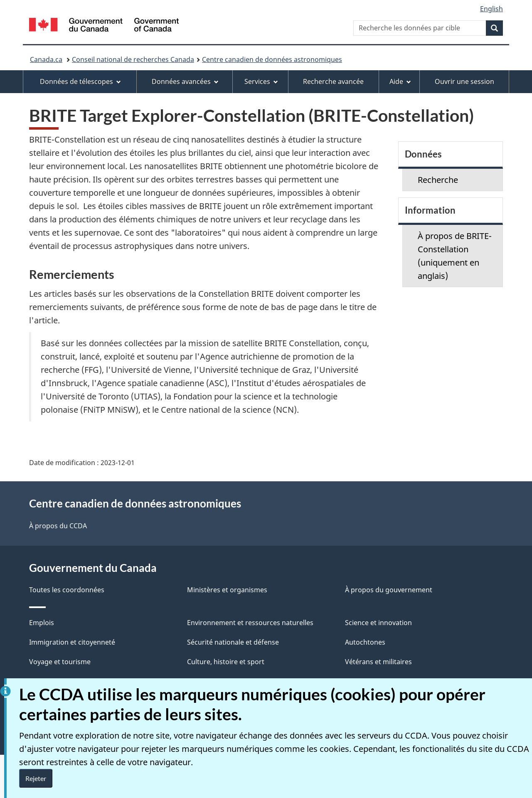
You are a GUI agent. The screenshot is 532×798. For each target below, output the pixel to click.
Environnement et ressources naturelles (250, 623)
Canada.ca (46, 59)
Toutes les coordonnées (67, 590)
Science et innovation (378, 623)
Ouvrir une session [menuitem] (464, 81)
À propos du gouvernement (389, 590)
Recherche (438, 180)
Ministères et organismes (227, 590)
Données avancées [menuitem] (185, 81)
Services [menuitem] (261, 81)
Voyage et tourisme (60, 662)
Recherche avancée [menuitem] (333, 81)
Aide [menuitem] (400, 81)
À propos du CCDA (58, 526)
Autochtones (365, 642)
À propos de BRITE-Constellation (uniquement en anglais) (455, 256)
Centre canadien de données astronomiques (272, 59)
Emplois (42, 623)
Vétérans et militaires (378, 662)
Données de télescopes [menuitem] (80, 81)
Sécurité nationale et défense (233, 642)
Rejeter (36, 778)
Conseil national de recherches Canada (133, 59)
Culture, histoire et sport (226, 662)
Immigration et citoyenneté (72, 642)
